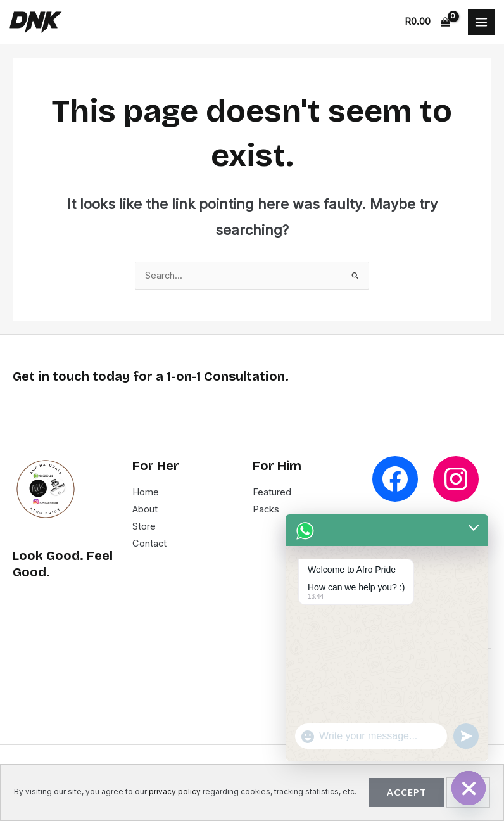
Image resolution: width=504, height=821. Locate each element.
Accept (407, 792)
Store (144, 526)
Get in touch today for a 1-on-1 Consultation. (151, 376)
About (145, 509)
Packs (266, 509)
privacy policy (175, 792)
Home (146, 492)
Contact (149, 544)
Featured (272, 492)
